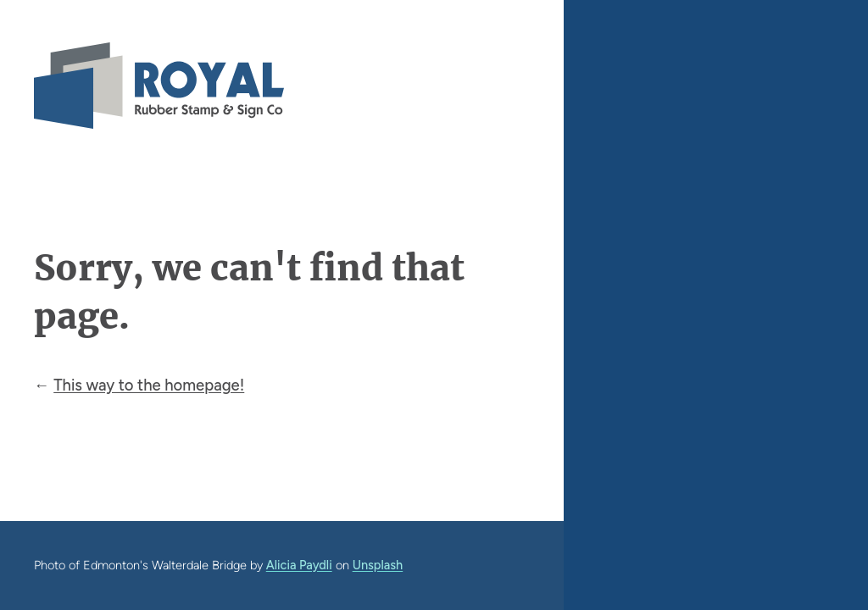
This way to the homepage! (149, 385)
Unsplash (378, 565)
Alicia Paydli (299, 565)
